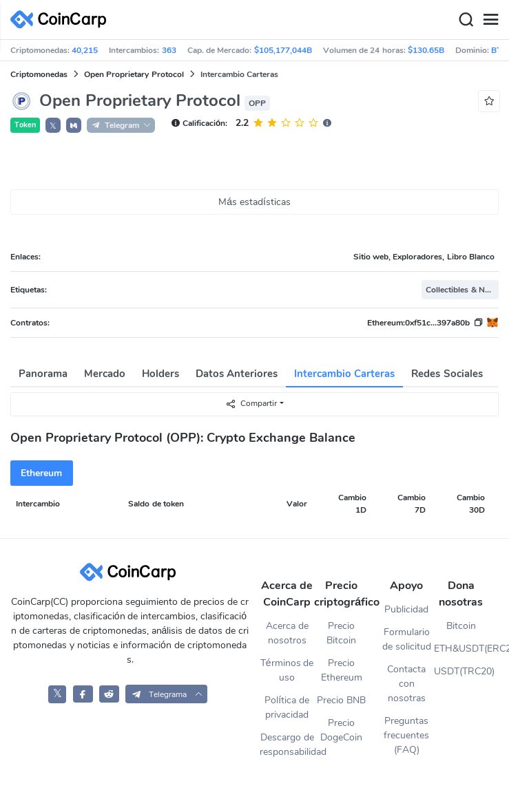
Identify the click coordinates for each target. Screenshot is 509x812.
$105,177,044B (283, 50)
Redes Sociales (447, 374)
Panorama (43, 374)
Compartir (251, 404)
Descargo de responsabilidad (287, 745)
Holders (160, 374)
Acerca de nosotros (287, 633)
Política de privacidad (287, 707)
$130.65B (426, 50)
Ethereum (41, 473)
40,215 (85, 50)
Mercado (105, 374)
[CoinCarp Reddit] (109, 694)
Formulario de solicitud (407, 639)
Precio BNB (341, 700)
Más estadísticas (254, 202)
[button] (74, 125)
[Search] (466, 20)
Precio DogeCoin (341, 730)
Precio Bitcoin (341, 633)
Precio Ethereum (342, 670)
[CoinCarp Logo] (62, 20)
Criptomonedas (39, 74)
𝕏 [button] (53, 126)
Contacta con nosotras (406, 684)
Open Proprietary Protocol (134, 74)
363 (169, 50)
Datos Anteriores (237, 374)
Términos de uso (287, 670)
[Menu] (490, 20)
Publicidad (406, 609)
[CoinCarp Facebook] (83, 694)
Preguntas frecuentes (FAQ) (406, 735)
